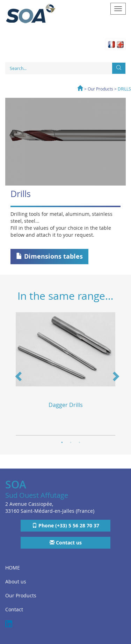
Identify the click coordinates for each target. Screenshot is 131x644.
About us (16, 582)
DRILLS (124, 89)
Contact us (66, 543)
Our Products (100, 89)
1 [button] (62, 442)
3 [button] (79, 442)
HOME (13, 568)
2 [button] (71, 442)
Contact (14, 609)
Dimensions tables (49, 256)
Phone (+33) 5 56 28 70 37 (66, 525)
